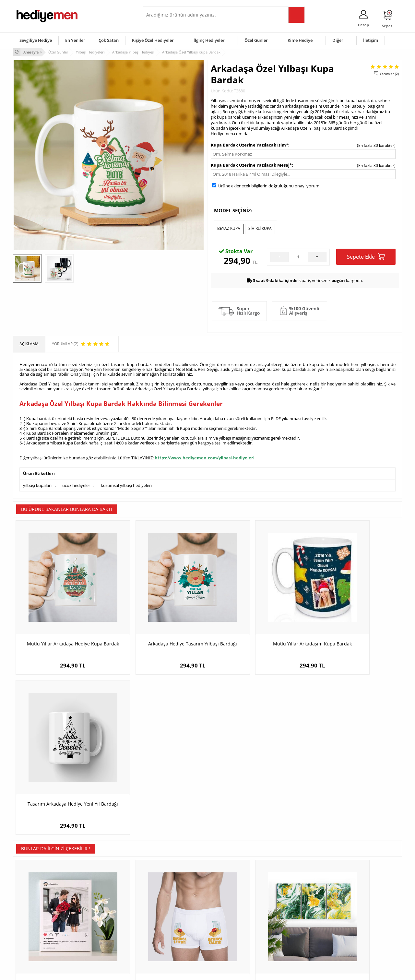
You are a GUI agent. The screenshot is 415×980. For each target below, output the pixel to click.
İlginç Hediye (287, 944)
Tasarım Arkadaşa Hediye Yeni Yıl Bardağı (354, 622)
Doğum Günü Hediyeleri (232, 905)
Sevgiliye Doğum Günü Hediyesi (175, 915)
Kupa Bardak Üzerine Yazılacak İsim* (249, 144)
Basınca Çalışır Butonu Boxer (159, 775)
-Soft (173, 972)
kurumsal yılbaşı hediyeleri (126, 483)
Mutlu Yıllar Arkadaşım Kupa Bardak (256, 618)
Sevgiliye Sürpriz (96, 934)
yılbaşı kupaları (37, 483)
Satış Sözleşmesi (31, 915)
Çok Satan (109, 40)
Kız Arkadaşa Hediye (100, 915)
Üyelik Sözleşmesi (32, 905)
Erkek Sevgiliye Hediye (166, 925)
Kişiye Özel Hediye (98, 896)
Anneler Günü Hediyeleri (233, 925)
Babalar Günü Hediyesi (231, 944)
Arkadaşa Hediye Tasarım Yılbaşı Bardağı (159, 622)
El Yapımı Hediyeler (99, 925)
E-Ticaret (188, 972)
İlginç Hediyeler (209, 40)
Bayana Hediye (289, 905)
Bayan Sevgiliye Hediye (167, 934)
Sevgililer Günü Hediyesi (233, 896)
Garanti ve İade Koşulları (38, 925)
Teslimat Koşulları (32, 896)
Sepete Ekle (366, 255)
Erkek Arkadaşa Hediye (102, 905)
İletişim (371, 40)
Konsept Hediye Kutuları (167, 896)
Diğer (338, 40)
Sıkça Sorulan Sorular (36, 944)
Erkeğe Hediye (289, 896)
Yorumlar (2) (389, 73)
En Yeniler (75, 40)
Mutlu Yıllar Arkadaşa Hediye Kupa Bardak (62, 622)
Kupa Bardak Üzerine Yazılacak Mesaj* (251, 164)
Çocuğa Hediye (289, 915)
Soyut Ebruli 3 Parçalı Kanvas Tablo (256, 775)
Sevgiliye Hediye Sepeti (167, 905)
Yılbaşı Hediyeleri (226, 915)
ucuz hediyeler (76, 483)
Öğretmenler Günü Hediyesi (236, 934)
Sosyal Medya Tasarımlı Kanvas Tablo (62, 775)
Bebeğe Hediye (289, 925)
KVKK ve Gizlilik (30, 934)
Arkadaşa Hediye (291, 934)
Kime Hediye (300, 40)
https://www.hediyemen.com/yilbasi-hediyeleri (205, 456)
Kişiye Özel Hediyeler (153, 40)
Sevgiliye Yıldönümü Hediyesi (172, 944)
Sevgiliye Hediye (36, 40)
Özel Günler (256, 40)
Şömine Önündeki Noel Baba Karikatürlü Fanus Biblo (354, 779)
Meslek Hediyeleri (97, 944)
